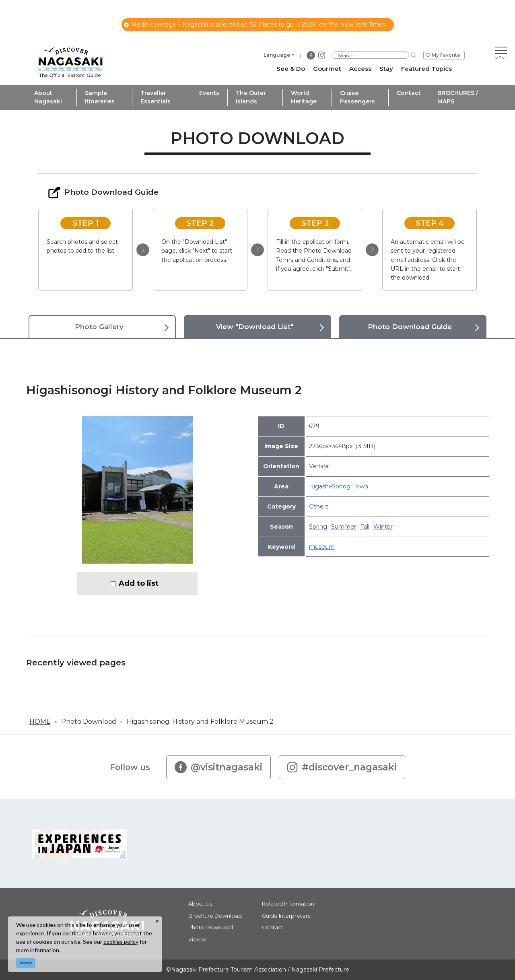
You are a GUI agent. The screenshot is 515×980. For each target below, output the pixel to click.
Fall (365, 527)
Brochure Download (215, 916)
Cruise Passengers (357, 97)
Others (319, 506)
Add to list (139, 583)
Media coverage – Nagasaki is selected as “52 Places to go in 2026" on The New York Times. (255, 25)
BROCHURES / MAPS (458, 97)
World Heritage (304, 97)
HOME (40, 722)
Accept (26, 963)
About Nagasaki (48, 97)
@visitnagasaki (218, 767)
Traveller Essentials (156, 97)
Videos (197, 939)
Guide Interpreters (286, 916)
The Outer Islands (251, 97)
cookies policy (121, 942)
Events (209, 93)
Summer (344, 527)
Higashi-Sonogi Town (339, 486)
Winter (383, 527)
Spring (318, 527)
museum (322, 547)
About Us (200, 904)
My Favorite (446, 55)
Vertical (319, 466)
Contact (409, 93)
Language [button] (277, 55)
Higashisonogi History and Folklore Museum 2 (200, 722)
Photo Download (89, 722)
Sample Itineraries (100, 97)
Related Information (288, 904)
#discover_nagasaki (342, 767)
